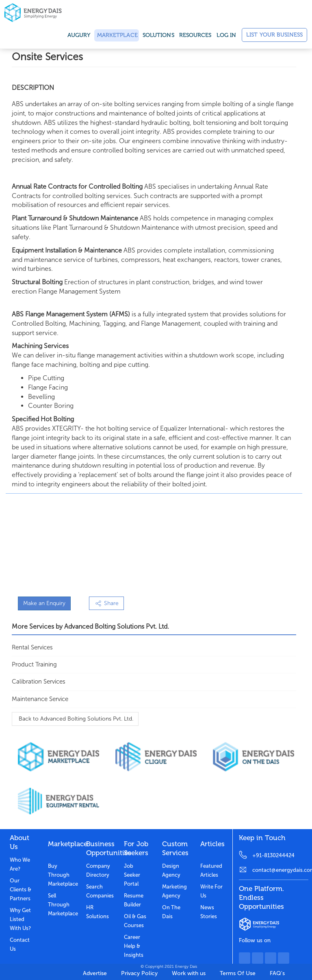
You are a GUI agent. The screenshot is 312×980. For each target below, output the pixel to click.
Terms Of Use (238, 973)
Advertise (95, 973)
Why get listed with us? (20, 919)
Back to (75, 719)
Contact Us (20, 944)
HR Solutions (97, 912)
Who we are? (20, 864)
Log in (226, 35)
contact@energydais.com (280, 870)
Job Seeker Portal (132, 875)
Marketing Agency (174, 891)
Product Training (34, 664)
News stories (209, 912)
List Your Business (274, 35)
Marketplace (117, 35)
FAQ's (277, 973)
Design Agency (171, 870)
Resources (195, 35)
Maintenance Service (40, 699)
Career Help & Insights (134, 946)
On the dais (171, 912)
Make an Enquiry (44, 603)
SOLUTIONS (158, 35)
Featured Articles (211, 870)
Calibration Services (39, 682)
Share (106, 603)
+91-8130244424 (273, 855)
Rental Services (32, 647)
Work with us (189, 973)
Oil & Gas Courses (135, 921)
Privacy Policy (139, 973)
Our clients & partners (21, 890)
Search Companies (99, 891)
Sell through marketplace (61, 905)
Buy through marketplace (61, 875)
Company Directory (98, 870)
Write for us (211, 891)
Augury (79, 35)
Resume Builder (134, 900)
